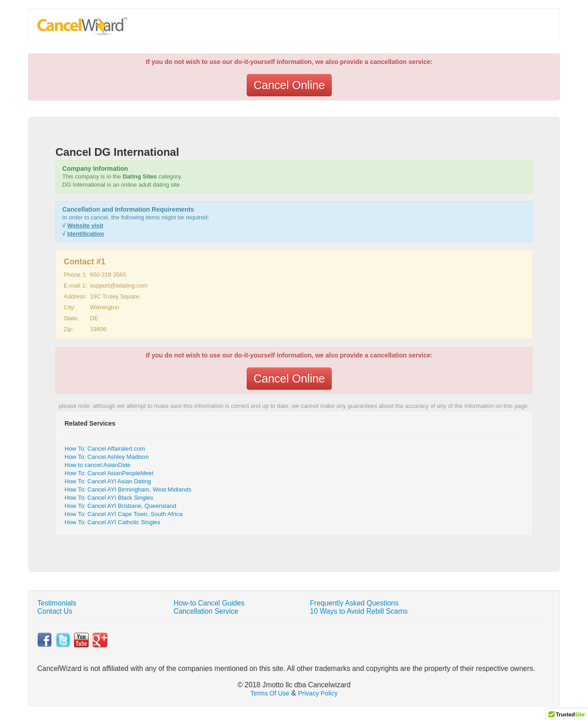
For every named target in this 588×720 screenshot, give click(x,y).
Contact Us (55, 611)
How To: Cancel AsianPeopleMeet (109, 473)
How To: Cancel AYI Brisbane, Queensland (120, 506)
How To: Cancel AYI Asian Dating (108, 481)
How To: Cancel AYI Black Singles (109, 498)
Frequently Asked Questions (354, 603)
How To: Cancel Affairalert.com (105, 449)
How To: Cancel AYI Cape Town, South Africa (123, 514)
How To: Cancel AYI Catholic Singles (112, 522)
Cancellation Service (206, 611)
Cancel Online (289, 85)
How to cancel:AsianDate (97, 465)
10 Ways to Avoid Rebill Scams (359, 611)
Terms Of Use (270, 693)
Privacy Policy (318, 693)
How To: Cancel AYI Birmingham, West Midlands (128, 489)
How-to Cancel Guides (209, 603)
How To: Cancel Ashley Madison (107, 457)
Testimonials (57, 603)
